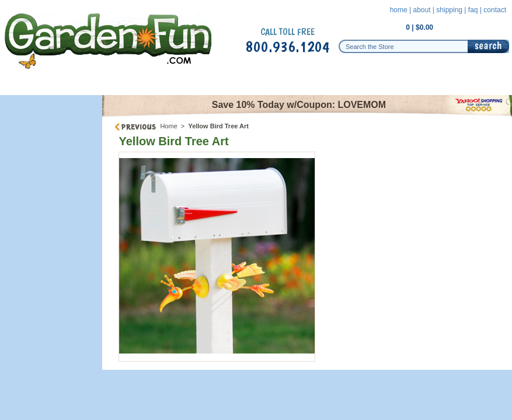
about (422, 10)
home (399, 10)
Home (168, 126)
